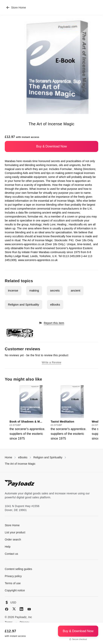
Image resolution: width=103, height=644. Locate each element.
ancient (75, 290)
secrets (55, 290)
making (34, 290)
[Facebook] (7, 609)
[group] (29, 413)
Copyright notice (15, 590)
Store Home (16, 8)
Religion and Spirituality (24, 304)
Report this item (51, 323)
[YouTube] (29, 609)
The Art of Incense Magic (20, 464)
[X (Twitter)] (14, 609)
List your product (15, 532)
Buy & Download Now (51, 146)
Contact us (11, 554)
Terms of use (13, 583)
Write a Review (51, 362)
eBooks (55, 304)
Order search (13, 540)
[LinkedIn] (21, 609)
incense (13, 290)
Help (8, 547)
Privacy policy (13, 576)
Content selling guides (18, 569)
